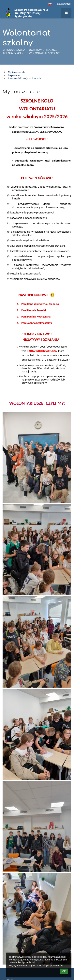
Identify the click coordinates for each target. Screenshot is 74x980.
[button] (50, 4)
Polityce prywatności (52, 965)
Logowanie (64, 4)
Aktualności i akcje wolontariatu (25, 78)
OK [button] (64, 971)
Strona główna (14, 50)
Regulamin (14, 75)
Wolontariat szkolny (44, 53)
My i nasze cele (16, 72)
